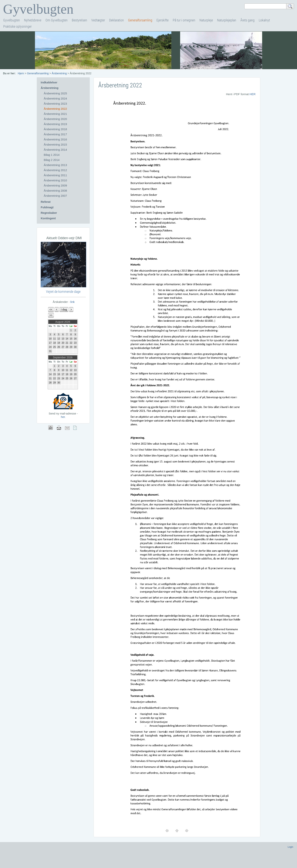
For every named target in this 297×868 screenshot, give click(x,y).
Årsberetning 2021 (55, 114)
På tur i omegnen (184, 20)
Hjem (21, 73)
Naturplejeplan (227, 20)
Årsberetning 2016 (55, 139)
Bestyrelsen (79, 20)
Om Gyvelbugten (57, 20)
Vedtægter (98, 20)
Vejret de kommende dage (63, 292)
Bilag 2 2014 (52, 160)
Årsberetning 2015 (55, 145)
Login (290, 847)
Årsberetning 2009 (55, 185)
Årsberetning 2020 (55, 119)
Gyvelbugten (12, 20)
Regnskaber (49, 213)
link (72, 302)
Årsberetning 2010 (55, 180)
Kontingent (48, 218)
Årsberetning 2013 (55, 165)
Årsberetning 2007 (55, 196)
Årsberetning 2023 (55, 104)
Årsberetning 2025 (55, 93)
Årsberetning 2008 (55, 191)
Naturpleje (206, 20)
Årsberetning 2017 (55, 134)
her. (63, 417)
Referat (46, 202)
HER (252, 94)
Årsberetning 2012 (55, 170)
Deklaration (116, 20)
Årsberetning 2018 (55, 129)
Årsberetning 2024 (55, 98)
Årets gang (247, 20)
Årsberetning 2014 (55, 150)
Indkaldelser (49, 82)
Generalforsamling (140, 20)
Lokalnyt (264, 20)
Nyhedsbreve (33, 20)
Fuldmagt (47, 207)
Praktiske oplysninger (17, 26)
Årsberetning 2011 (55, 175)
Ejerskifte (163, 20)
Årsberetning (59, 73)
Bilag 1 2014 (52, 155)
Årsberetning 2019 (55, 124)
